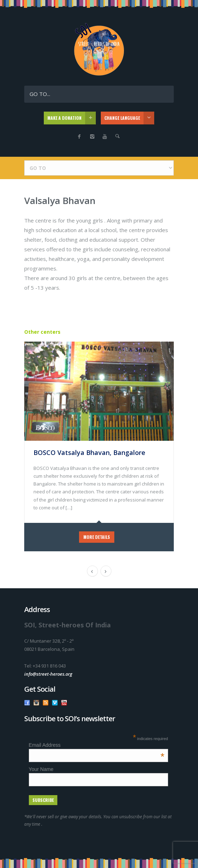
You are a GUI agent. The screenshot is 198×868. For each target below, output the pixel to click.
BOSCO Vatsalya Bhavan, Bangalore (89, 452)
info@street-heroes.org (48, 674)
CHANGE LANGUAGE (129, 118)
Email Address (97, 745)
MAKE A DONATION (72, 118)
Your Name (41, 769)
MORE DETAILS (97, 537)
